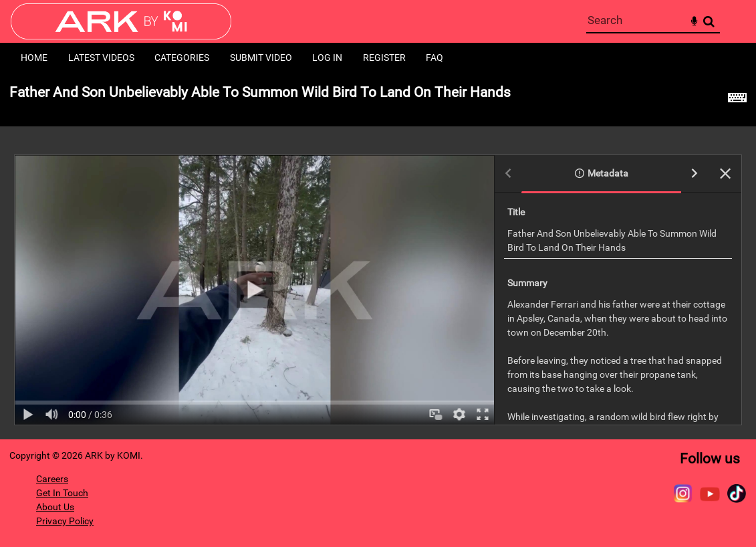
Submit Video (261, 58)
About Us (55, 507)
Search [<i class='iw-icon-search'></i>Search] (709, 21)
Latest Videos (101, 58)
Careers (52, 479)
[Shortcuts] (737, 100)
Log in (327, 58)
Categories (182, 58)
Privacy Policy (65, 521)
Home (34, 58)
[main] (378, 256)
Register (384, 58)
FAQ (434, 58)
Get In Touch (62, 493)
